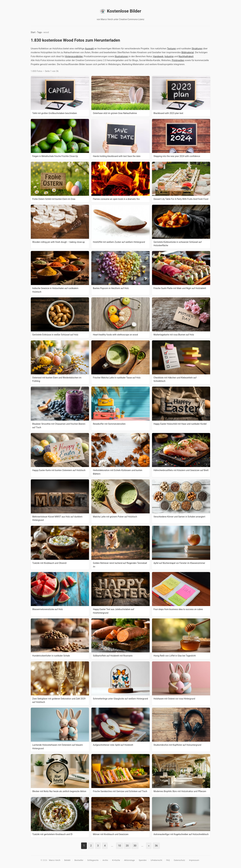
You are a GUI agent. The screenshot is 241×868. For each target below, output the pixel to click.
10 (119, 846)
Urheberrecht (156, 860)
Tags (39, 32)
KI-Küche (116, 860)
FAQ (168, 860)
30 (135, 846)
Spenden (143, 860)
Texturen (172, 49)
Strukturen (197, 49)
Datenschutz (179, 860)
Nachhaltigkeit (186, 56)
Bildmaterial (188, 52)
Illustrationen (121, 56)
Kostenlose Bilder (121, 11)
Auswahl (89, 49)
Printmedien (178, 60)
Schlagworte (93, 860)
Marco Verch (55, 860)
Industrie (169, 56)
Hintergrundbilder (74, 56)
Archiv (105, 860)
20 (127, 846)
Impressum (194, 860)
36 (156, 846)
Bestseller (79, 860)
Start (33, 32)
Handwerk (158, 56)
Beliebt (67, 860)
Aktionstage (129, 860)
